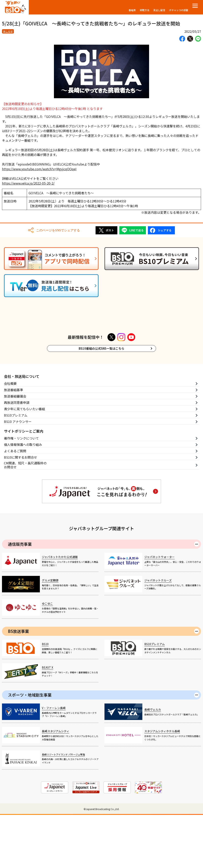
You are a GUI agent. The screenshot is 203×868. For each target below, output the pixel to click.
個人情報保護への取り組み (23, 498)
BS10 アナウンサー (18, 475)
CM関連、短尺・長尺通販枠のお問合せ (25, 519)
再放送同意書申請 (17, 456)
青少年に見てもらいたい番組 (24, 462)
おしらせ (8, 31)
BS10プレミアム (16, 469)
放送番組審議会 (15, 449)
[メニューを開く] (195, 6)
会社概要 (10, 437)
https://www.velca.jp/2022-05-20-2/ (28, 183)
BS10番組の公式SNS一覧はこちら (101, 402)
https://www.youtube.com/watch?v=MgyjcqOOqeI (39, 169)
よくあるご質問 (15, 504)
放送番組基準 (13, 443)
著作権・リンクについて (21, 492)
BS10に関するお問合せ (21, 511)
